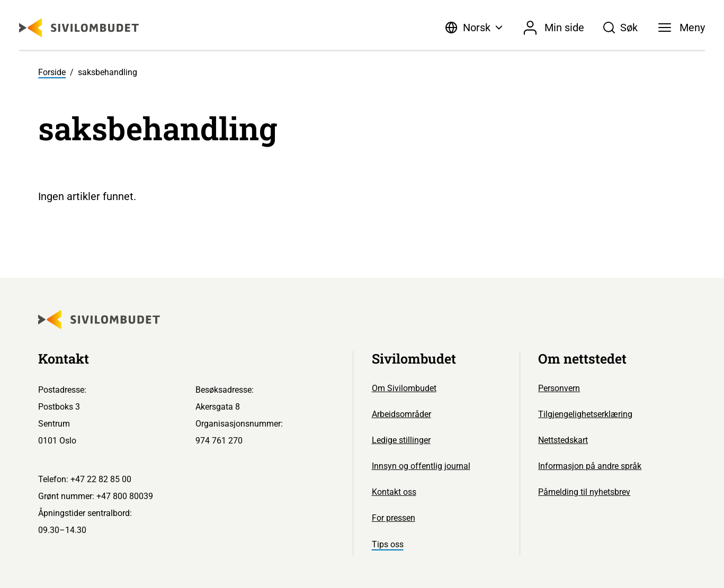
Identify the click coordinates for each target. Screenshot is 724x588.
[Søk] (621, 28)
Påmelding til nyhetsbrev (584, 492)
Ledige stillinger (401, 440)
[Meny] (682, 28)
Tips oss (388, 544)
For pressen (394, 518)
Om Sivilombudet (404, 388)
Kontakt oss (394, 492)
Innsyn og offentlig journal (421, 466)
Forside (52, 72)
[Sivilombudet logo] (79, 28)
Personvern (559, 388)
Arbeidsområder (401, 414)
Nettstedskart (563, 440)
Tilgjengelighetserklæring (585, 414)
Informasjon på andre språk (590, 466)
